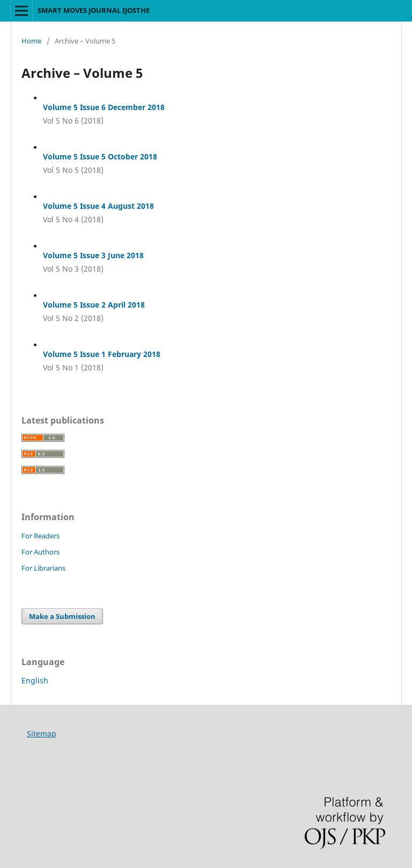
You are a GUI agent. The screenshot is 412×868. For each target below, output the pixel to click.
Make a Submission (62, 616)
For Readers (41, 536)
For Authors (41, 552)
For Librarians (43, 568)
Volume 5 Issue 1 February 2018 (102, 354)
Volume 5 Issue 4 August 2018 (98, 206)
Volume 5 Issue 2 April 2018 (94, 305)
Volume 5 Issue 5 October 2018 (100, 156)
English (35, 680)
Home (31, 41)
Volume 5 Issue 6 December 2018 (104, 107)
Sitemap (42, 734)
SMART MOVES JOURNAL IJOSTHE (94, 10)
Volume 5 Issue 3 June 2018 (93, 255)
